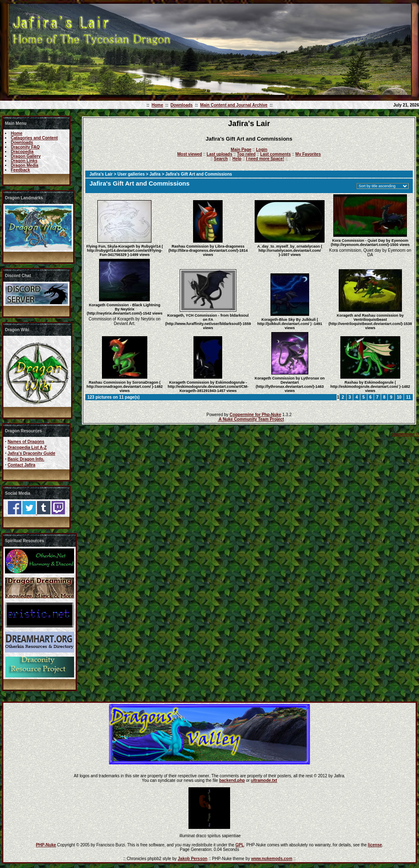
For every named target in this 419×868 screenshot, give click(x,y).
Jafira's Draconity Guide (31, 453)
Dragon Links (24, 161)
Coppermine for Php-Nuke (255, 415)
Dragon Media (25, 165)
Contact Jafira (21, 465)
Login (262, 150)
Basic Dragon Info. (26, 459)
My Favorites (308, 154)
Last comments (275, 154)
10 (399, 397)
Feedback (20, 170)
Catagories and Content (34, 138)
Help (237, 159)
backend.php (232, 780)
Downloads (182, 105)
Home (157, 105)
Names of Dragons (26, 442)
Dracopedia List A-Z (27, 448)
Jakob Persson (192, 859)
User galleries (131, 174)
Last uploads (220, 154)
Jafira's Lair (101, 174)
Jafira (155, 174)
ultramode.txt (264, 780)
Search (221, 159)
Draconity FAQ (25, 147)
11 (408, 397)
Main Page (241, 150)
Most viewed (190, 154)
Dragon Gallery (26, 156)
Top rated (246, 154)
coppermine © (405, 434)
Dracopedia (22, 152)
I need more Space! (265, 159)
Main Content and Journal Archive (234, 105)
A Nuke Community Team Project (251, 419)
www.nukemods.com (271, 859)
